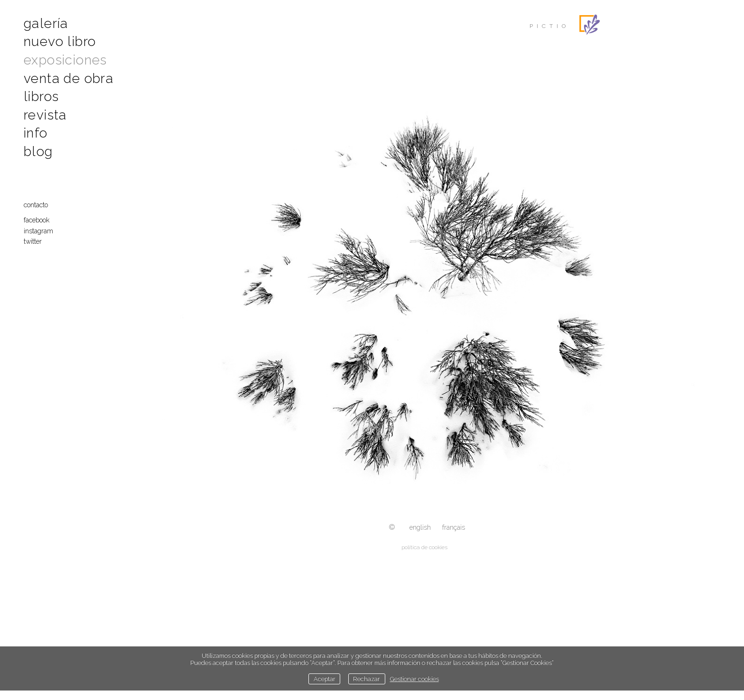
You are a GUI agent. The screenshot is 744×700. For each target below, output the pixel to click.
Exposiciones (65, 60)
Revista (45, 115)
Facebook (37, 220)
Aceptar (325, 679)
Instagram (38, 231)
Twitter (33, 241)
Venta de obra (69, 78)
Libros (41, 97)
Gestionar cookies (414, 679)
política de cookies (424, 547)
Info (36, 133)
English (420, 527)
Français (454, 527)
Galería (46, 23)
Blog (38, 152)
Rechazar (367, 679)
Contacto (36, 205)
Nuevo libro (60, 41)
